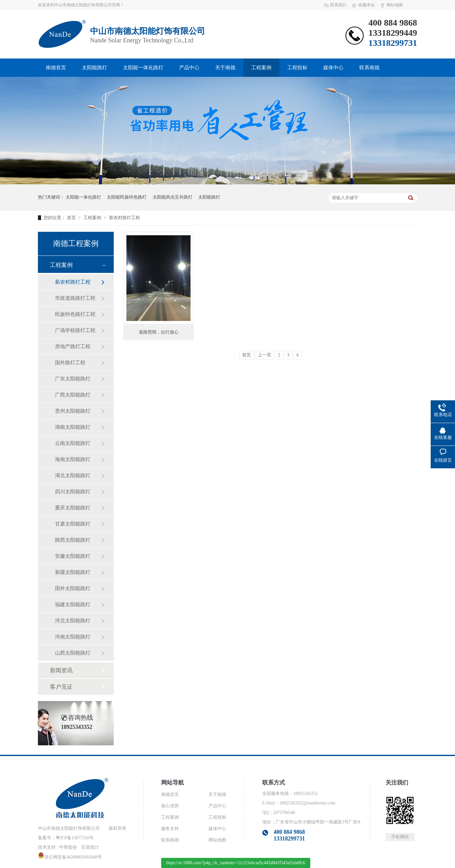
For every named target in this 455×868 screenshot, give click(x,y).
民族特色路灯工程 (75, 314)
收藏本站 (367, 5)
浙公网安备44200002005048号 (70, 857)
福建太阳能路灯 (73, 604)
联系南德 (369, 68)
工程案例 (261, 68)
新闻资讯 (61, 670)
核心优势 (170, 806)
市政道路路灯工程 (75, 298)
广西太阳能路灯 (73, 395)
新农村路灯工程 (124, 218)
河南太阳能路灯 (73, 637)
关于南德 (225, 68)
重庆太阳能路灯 (73, 508)
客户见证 (61, 687)
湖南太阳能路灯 (73, 427)
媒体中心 (333, 68)
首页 (72, 218)
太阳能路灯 (94, 68)
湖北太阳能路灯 (73, 475)
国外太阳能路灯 (73, 588)
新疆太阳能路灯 (73, 572)
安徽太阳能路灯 (73, 556)
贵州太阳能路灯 (73, 411)
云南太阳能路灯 (73, 443)
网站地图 (395, 5)
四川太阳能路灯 (73, 492)
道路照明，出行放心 (159, 332)
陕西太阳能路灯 (73, 540)
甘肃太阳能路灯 (73, 524)
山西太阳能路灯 (73, 653)
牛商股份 (68, 847)
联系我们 (338, 5)
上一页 (264, 355)
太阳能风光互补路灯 (173, 197)
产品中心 (189, 68)
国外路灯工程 (70, 363)
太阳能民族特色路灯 (127, 197)
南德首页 (56, 68)
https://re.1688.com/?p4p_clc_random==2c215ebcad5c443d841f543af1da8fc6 (236, 863)
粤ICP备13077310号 (75, 838)
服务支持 (170, 829)
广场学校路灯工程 (75, 330)
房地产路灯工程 (73, 346)
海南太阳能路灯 (73, 459)
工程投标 (297, 68)
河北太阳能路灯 (73, 621)
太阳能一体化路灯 (143, 68)
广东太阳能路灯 (73, 379)
